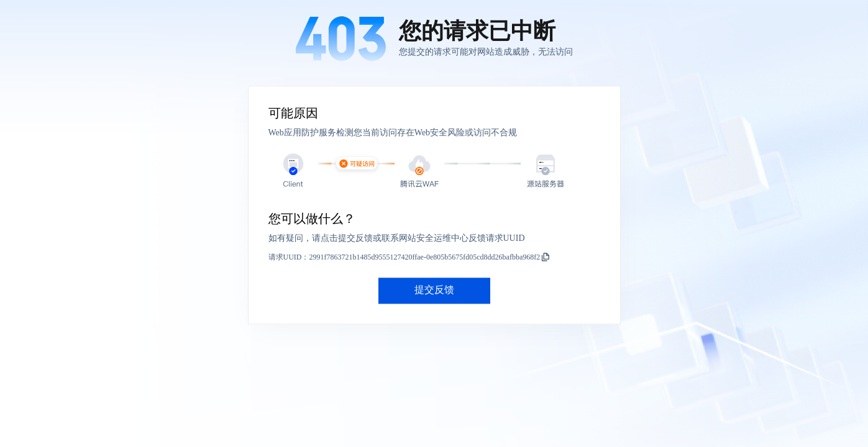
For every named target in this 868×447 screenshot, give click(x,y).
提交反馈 (434, 290)
